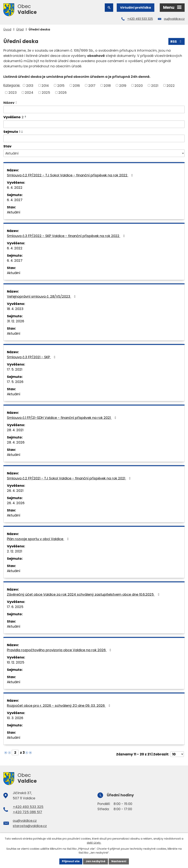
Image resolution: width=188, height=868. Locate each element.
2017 (92, 85)
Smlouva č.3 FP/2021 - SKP (32, 357)
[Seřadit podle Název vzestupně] (16, 102)
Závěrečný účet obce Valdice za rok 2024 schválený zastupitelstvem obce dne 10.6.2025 (84, 594)
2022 (171, 85)
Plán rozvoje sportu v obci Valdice (39, 539)
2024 (29, 93)
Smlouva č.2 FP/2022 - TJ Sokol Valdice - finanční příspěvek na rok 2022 (71, 175)
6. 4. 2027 (15, 200)
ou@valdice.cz (174, 19)
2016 (76, 85)
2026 (62, 93)
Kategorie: (12, 85)
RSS (177, 41)
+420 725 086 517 (27, 812)
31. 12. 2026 (16, 321)
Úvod (7, 29)
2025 (46, 93)
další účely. (94, 843)
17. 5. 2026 (15, 382)
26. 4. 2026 (16, 503)
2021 (155, 85)
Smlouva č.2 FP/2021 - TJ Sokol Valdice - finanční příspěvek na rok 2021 (69, 478)
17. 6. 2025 (15, 607)
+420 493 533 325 (140, 19)
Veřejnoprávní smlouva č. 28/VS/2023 (42, 296)
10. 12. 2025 (16, 662)
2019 (123, 85)
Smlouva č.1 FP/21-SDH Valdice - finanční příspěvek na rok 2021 (62, 418)
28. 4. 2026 (16, 442)
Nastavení (119, 861)
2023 (13, 93)
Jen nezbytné (95, 861)
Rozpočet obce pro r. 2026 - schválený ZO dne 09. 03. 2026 (59, 706)
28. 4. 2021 (15, 430)
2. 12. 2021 (14, 551)
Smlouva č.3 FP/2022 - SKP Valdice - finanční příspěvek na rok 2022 (67, 236)
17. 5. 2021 (15, 369)
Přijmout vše (71, 861)
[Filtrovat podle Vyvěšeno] (94, 124)
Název (9, 103)
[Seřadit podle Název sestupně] (16, 103)
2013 (30, 85)
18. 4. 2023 (15, 309)
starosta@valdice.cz (30, 826)
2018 (107, 85)
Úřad (20, 29)
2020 (139, 85)
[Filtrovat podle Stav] (94, 153)
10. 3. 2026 (15, 718)
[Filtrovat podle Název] (94, 109)
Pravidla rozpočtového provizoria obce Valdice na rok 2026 (60, 650)
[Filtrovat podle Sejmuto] (94, 138)
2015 (61, 85)
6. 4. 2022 (15, 188)
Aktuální (14, 212)
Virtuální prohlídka (136, 8)
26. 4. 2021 (15, 491)
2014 (45, 85)
